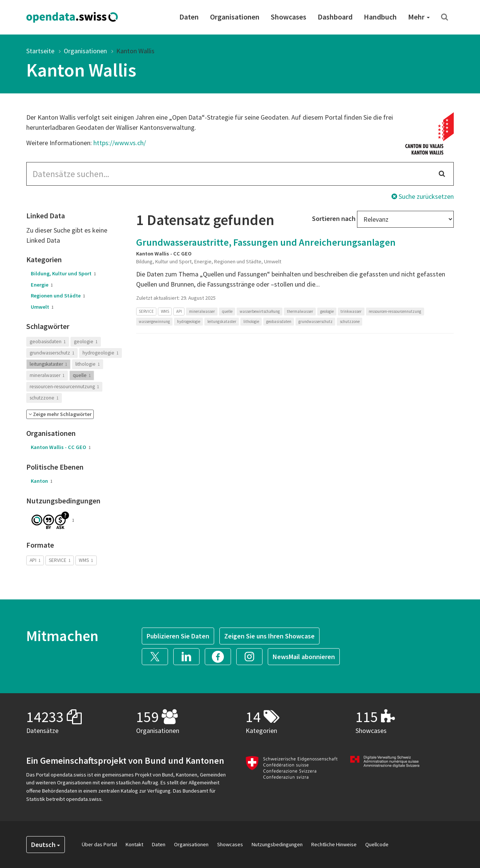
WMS (86, 560)
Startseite (40, 51)
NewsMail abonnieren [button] (304, 657)
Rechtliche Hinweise (334, 844)
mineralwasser (47, 375)
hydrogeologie (100, 353)
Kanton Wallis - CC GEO (61, 447)
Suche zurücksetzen (423, 196)
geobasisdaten (48, 342)
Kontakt (134, 844)
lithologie (88, 364)
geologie (86, 342)
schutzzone (44, 398)
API (35, 560)
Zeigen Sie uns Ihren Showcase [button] (269, 636)
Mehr (419, 17)
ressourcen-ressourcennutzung (64, 387)
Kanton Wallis (135, 51)
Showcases (289, 17)
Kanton (42, 481)
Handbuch (380, 17)
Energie (42, 285)
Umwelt (42, 307)
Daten (189, 17)
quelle (82, 375)
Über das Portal (99, 844)
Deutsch (46, 845)
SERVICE (60, 560)
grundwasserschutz (52, 353)
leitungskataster (48, 364)
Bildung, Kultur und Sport (63, 273)
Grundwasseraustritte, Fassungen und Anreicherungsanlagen (266, 242)
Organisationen (235, 17)
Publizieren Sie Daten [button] (178, 636)
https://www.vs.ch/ (120, 143)
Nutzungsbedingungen (277, 844)
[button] (60, 414)
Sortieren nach (334, 219)
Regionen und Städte (58, 296)
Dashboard (335, 17)
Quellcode (377, 844)
